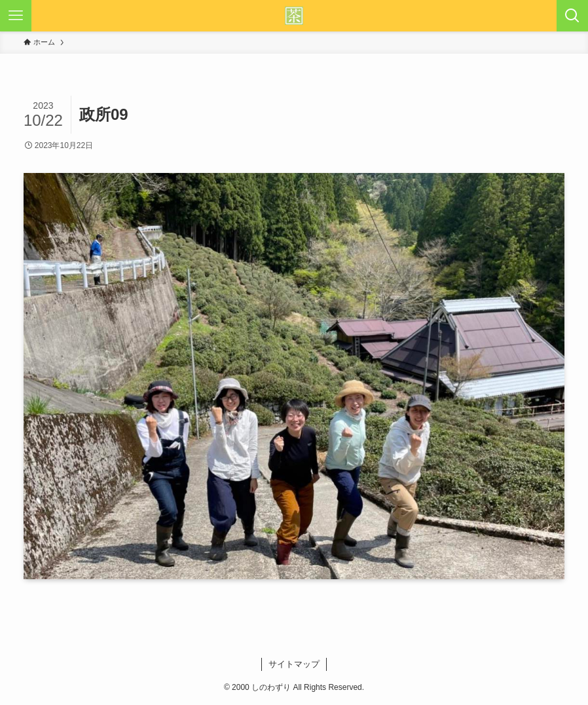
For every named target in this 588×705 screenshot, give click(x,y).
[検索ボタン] (572, 16)
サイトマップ (294, 664)
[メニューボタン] (16, 16)
